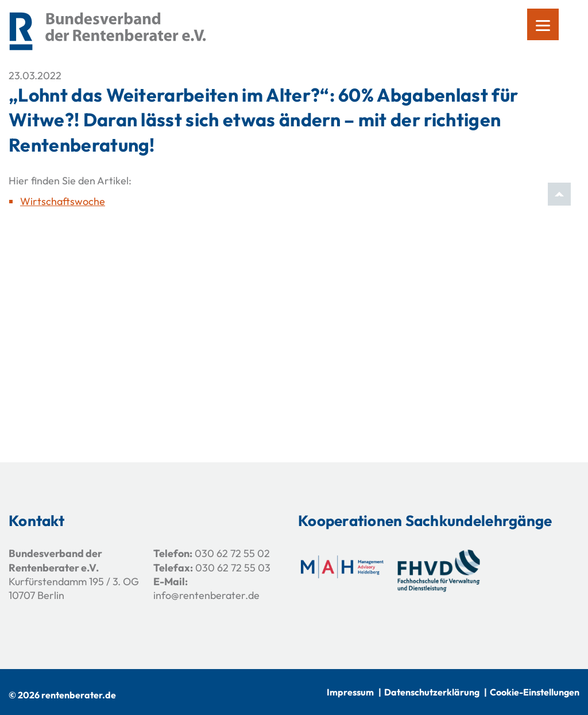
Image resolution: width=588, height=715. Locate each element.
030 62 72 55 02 (232, 553)
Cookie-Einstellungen (535, 692)
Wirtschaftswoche (63, 201)
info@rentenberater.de (206, 595)
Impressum (350, 692)
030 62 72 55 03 (233, 568)
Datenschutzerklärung (432, 692)
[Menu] (543, 24)
